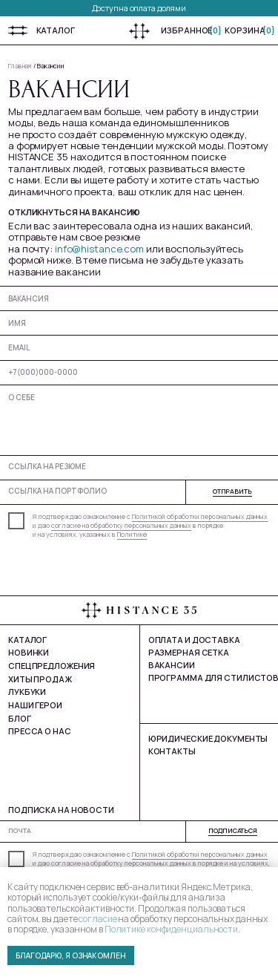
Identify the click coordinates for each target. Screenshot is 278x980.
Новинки (29, 652)
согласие (97, 919)
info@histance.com (99, 249)
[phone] (139, 372)
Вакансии (51, 66)
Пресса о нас (40, 731)
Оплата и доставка (194, 640)
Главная (20, 66)
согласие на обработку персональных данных (121, 526)
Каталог (56, 30)
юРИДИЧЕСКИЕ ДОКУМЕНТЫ (208, 738)
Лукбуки (27, 692)
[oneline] (139, 298)
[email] (139, 347)
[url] (139, 466)
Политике (132, 535)
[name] (139, 323)
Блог (20, 718)
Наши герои (35, 705)
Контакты (172, 751)
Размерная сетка (189, 652)
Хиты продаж (40, 679)
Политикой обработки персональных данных (200, 517)
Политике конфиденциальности (171, 929)
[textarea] (139, 419)
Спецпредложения (52, 666)
